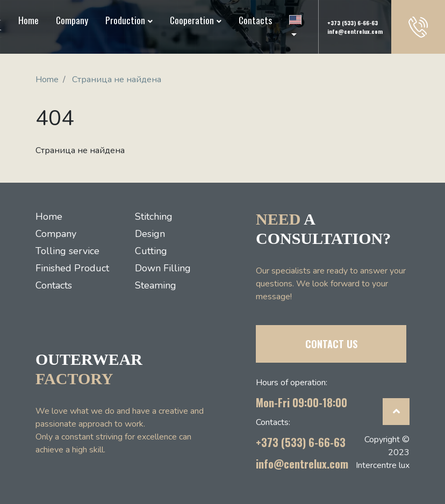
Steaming (156, 285)
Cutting (151, 251)
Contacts (255, 20)
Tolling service (67, 251)
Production (125, 20)
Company (72, 20)
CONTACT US (331, 344)
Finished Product (72, 268)
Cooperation (192, 20)
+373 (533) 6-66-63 (353, 23)
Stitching (154, 217)
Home (28, 20)
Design (150, 234)
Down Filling (163, 268)
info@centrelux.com (355, 31)
